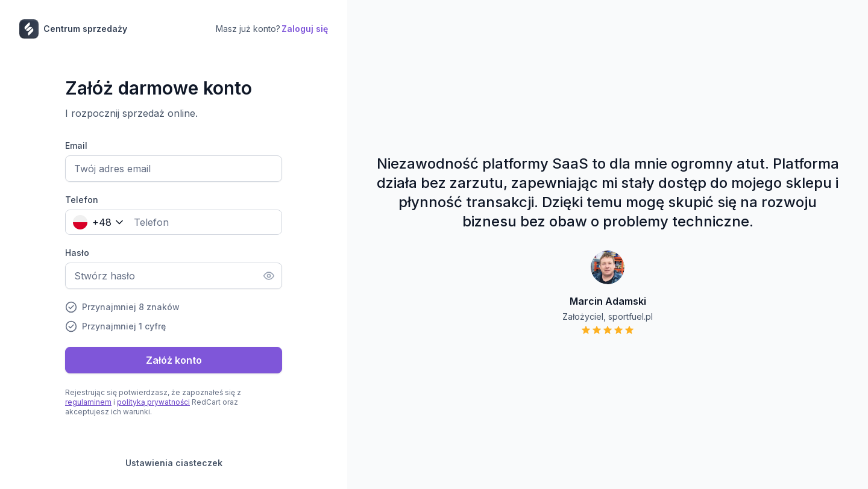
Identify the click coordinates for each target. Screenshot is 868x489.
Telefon (82, 200)
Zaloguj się (305, 29)
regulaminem (88, 402)
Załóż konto (174, 360)
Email (76, 145)
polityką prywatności (153, 402)
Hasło (77, 253)
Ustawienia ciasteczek (174, 463)
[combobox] (96, 222)
